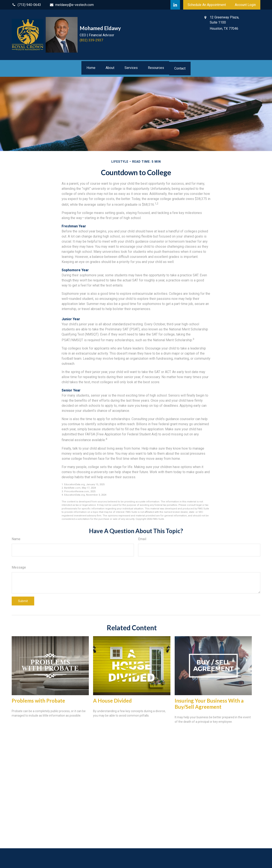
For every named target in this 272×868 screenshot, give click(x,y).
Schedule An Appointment (207, 5)
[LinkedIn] (175, 5)
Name (16, 539)
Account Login (245, 5)
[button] (91, 68)
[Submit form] (23, 601)
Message (19, 567)
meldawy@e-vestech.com (72, 5)
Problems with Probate (38, 701)
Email (142, 539)
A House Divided (112, 701)
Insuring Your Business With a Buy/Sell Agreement (209, 704)
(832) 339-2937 (91, 40)
